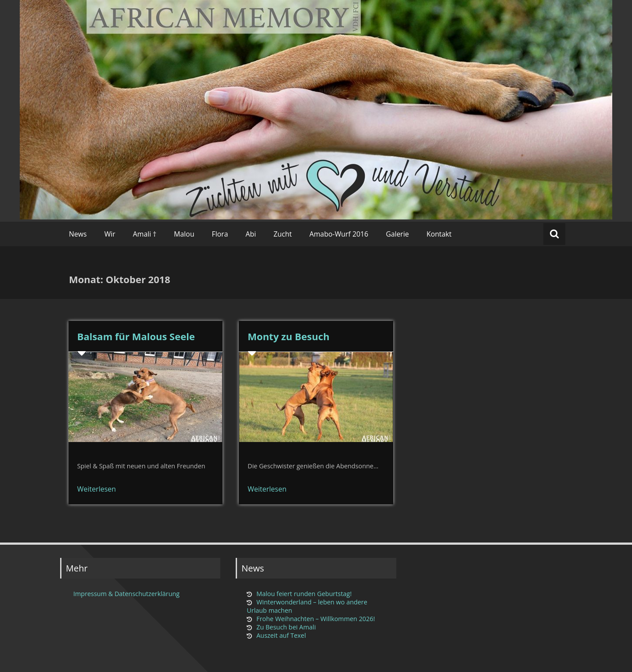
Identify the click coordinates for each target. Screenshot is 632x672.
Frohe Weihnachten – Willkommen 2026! (316, 619)
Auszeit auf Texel (281, 635)
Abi (251, 234)
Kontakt (439, 234)
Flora (220, 234)
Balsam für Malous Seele (136, 336)
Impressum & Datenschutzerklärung (126, 594)
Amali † (145, 234)
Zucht (283, 234)
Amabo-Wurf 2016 (339, 234)
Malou (184, 234)
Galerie (397, 234)
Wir (110, 234)
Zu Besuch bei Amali (286, 627)
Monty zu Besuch (288, 336)
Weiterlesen (97, 489)
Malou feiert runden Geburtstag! (304, 594)
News (78, 234)
